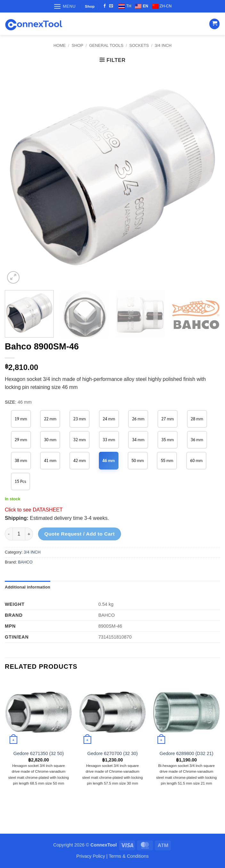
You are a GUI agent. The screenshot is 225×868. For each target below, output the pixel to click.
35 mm (168, 439)
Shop (77, 45)
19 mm (21, 419)
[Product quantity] (19, 534)
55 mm (168, 460)
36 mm (198, 439)
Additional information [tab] (28, 587)
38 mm (21, 460)
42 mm (80, 460)
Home (60, 45)
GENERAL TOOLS (106, 45)
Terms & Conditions (129, 856)
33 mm (109, 439)
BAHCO (25, 562)
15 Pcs (20, 481)
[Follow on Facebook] (105, 6)
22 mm (50, 419)
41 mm (50, 460)
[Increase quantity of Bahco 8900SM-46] (29, 534)
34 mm (139, 439)
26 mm (139, 419)
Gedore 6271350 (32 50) (39, 753)
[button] (65, 6)
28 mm (198, 419)
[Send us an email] (111, 6)
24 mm (109, 419)
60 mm (197, 460)
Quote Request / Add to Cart (80, 534)
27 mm (168, 419)
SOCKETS (139, 45)
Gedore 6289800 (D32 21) (186, 753)
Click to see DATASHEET (34, 510)
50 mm (138, 460)
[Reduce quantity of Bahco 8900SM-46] (9, 534)
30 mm (50, 439)
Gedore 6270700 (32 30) (113, 753)
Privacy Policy (91, 856)
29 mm (21, 439)
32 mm (80, 439)
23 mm (80, 419)
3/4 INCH (163, 45)
